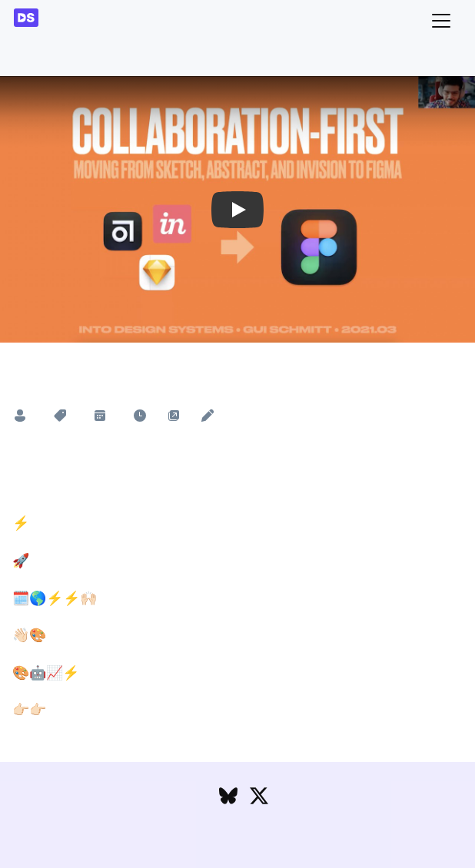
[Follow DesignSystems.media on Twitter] (259, 799)
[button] (237, 210)
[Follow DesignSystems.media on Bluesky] (228, 799)
